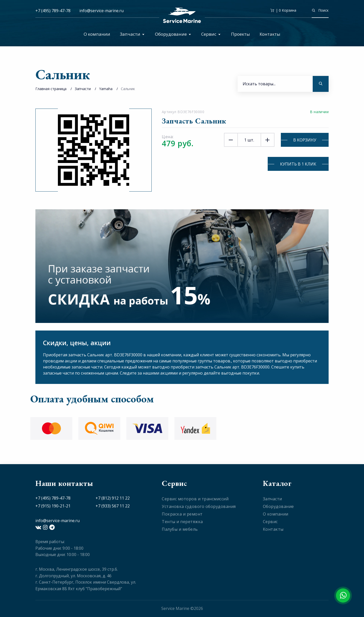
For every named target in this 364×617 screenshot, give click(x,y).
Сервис (211, 34)
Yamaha (106, 89)
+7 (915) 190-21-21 (53, 506)
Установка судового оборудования (199, 506)
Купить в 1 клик (298, 164)
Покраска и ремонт (182, 514)
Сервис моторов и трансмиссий (195, 499)
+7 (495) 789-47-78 (53, 11)
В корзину (305, 140)
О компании (97, 34)
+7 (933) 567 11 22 (113, 506)
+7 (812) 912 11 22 (113, 498)
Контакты (270, 34)
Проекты (241, 34)
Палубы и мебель (180, 529)
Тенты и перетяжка (182, 522)
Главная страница (51, 89)
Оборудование (173, 34)
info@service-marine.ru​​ (101, 11)
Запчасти (132, 34)
